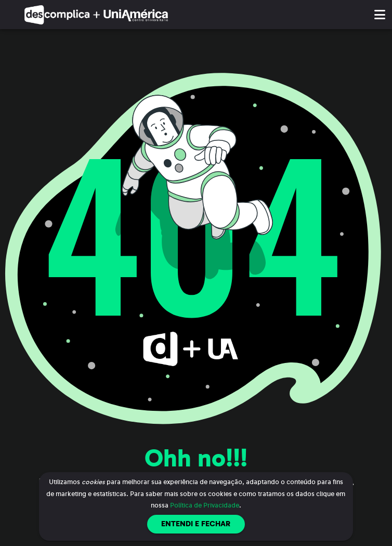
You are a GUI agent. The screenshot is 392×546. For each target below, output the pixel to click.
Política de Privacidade (205, 505)
